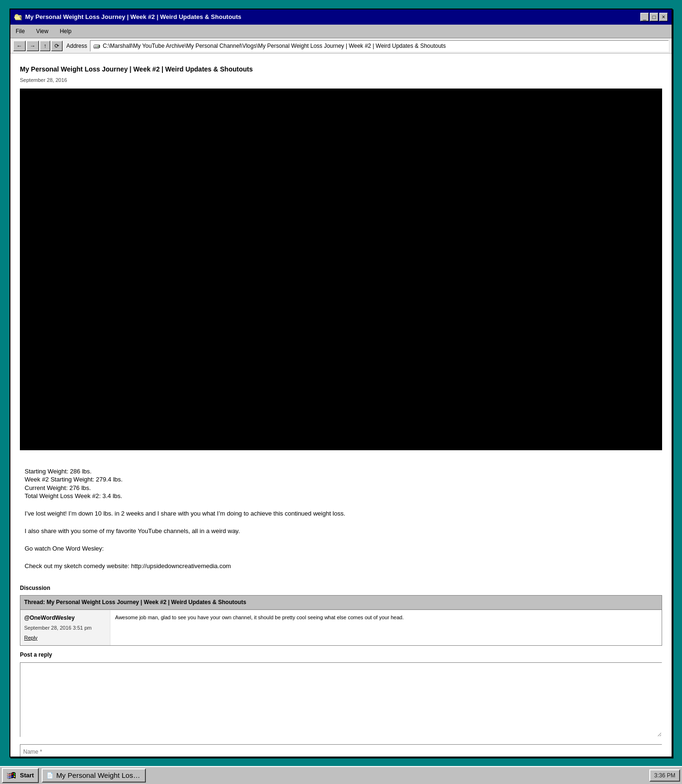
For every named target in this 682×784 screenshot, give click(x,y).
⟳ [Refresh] (57, 46)
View (42, 31)
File (20, 31)
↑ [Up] (45, 46)
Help (66, 31)
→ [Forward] (33, 46)
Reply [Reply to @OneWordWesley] (31, 638)
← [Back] (19, 46)
